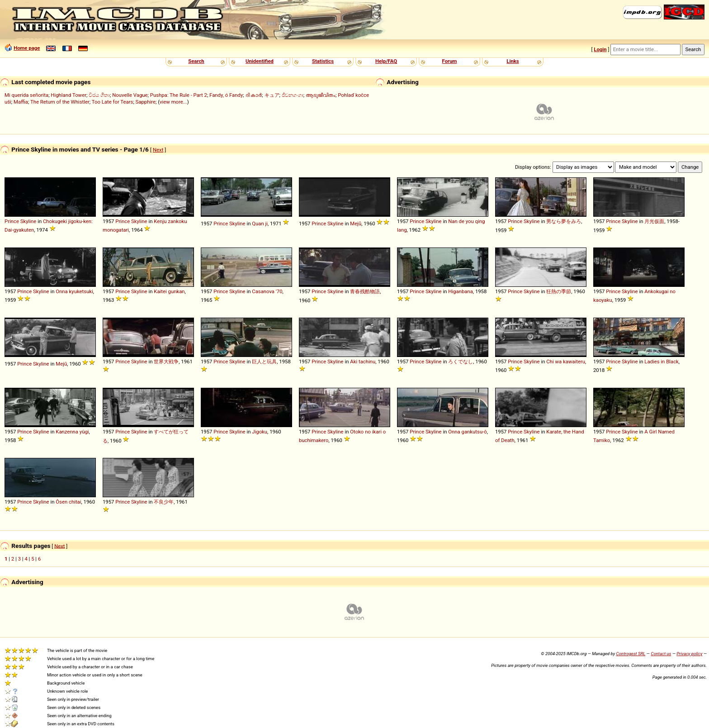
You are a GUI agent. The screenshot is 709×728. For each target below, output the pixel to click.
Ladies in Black (662, 362)
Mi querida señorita (26, 95)
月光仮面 (654, 221)
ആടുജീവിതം (321, 95)
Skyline (28, 221)
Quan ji (260, 224)
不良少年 (164, 502)
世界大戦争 (166, 362)
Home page (27, 48)
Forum (450, 61)
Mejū (356, 224)
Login (600, 49)
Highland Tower (69, 95)
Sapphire (146, 102)
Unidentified (260, 61)
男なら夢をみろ (564, 221)
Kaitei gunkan (169, 291)
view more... (173, 102)
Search (196, 61)
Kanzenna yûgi (72, 432)
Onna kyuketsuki (74, 291)
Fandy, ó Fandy (226, 95)
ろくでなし (461, 362)
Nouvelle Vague (130, 95)
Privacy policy (689, 654)
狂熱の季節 (559, 291)
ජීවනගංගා (293, 95)
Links (513, 61)
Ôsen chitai (68, 502)
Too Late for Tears (113, 102)
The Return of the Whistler (60, 102)
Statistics (323, 61)
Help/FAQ (386, 61)
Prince (12, 221)
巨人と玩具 (264, 362)
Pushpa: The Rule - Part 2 (179, 95)
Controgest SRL (631, 654)
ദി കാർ (254, 95)
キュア (272, 95)
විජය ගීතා (99, 95)
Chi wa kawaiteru (566, 362)
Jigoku (260, 432)
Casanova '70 (267, 291)
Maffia (21, 102)
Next (158, 150)
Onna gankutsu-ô (467, 432)
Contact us (661, 654)
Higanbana (461, 291)
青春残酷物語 (365, 291)
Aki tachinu (363, 362)
